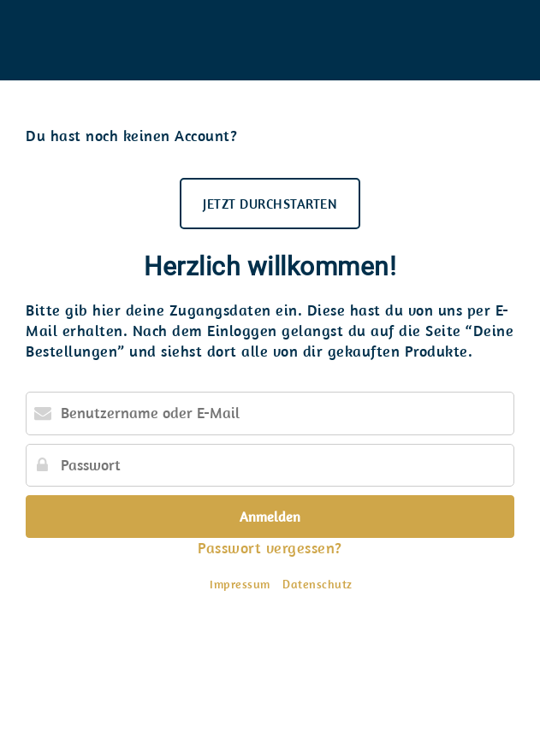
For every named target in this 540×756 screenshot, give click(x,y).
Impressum (240, 584)
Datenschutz (317, 584)
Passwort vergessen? (270, 548)
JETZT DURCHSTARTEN (270, 204)
